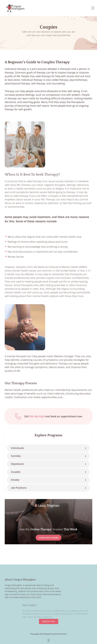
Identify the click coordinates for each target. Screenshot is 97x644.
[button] (48, 640)
